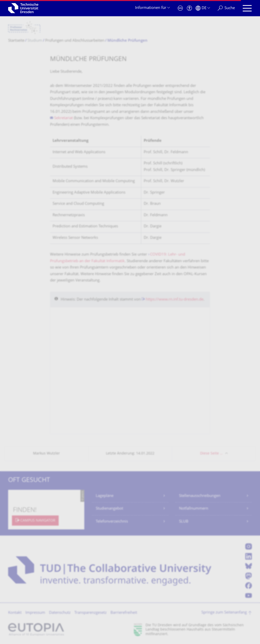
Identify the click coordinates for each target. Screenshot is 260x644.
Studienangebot (109, 509)
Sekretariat (63, 118)
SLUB (184, 522)
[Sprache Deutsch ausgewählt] (203, 8)
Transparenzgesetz (91, 613)
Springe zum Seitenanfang (224, 613)
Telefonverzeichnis (112, 522)
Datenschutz (60, 613)
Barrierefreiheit (124, 613)
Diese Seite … (211, 454)
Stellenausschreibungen (200, 496)
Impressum (35, 613)
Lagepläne (105, 496)
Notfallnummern (194, 509)
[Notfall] (180, 8)
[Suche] (226, 8)
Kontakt (15, 613)
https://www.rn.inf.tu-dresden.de (175, 300)
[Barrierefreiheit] (189, 8)
